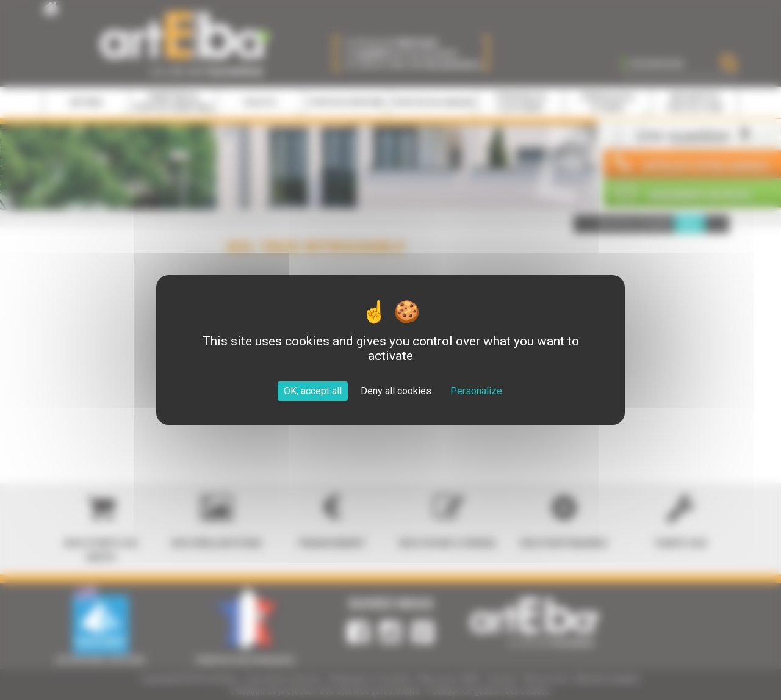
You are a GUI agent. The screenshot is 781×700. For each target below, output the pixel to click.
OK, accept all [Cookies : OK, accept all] (313, 391)
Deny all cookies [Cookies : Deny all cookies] (396, 391)
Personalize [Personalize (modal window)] (476, 391)
